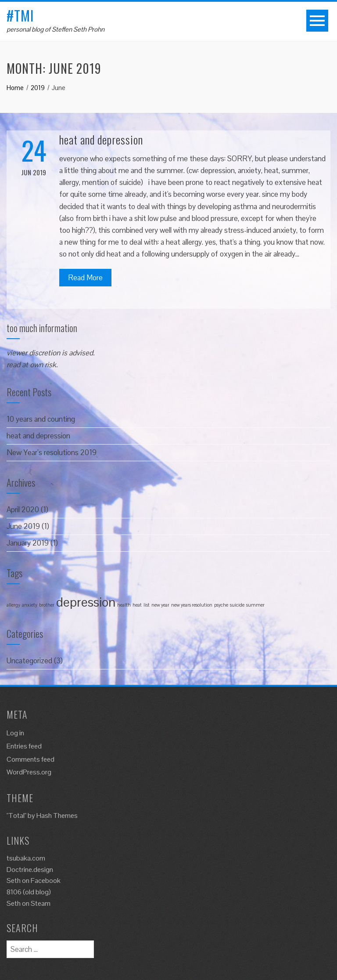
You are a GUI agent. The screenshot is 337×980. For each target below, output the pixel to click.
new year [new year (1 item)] (160, 605)
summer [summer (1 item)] (255, 605)
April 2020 (23, 510)
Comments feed (30, 759)
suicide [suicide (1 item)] (237, 605)
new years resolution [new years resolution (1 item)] (192, 605)
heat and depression (101, 139)
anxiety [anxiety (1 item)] (30, 605)
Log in (15, 733)
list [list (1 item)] (147, 605)
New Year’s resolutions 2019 (52, 452)
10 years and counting (41, 419)
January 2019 (28, 543)
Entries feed (24, 746)
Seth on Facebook (34, 881)
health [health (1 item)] (124, 605)
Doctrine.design (30, 870)
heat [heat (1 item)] (137, 605)
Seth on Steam (29, 903)
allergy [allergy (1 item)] (13, 605)
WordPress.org (29, 772)
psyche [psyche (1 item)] (221, 605)
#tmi (20, 15)
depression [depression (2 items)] (86, 602)
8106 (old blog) (29, 892)
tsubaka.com (26, 858)
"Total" (16, 815)
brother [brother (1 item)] (47, 605)
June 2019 (23, 526)
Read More (85, 278)
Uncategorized (29, 661)
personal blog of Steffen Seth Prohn (56, 29)
